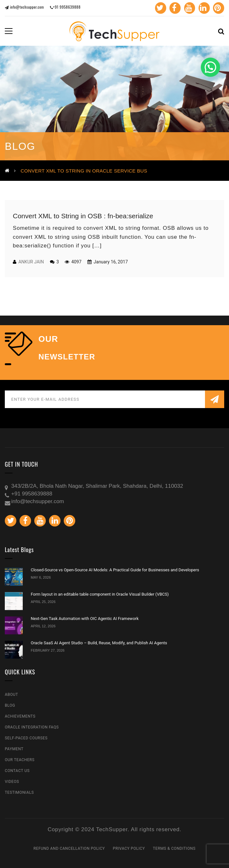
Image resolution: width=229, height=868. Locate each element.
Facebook (173, 8)
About (12, 695)
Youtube (188, 8)
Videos (12, 782)
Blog (10, 705)
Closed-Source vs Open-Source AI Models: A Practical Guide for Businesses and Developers (115, 570)
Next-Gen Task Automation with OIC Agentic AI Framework (85, 619)
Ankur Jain (31, 262)
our (48, 339)
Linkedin (203, 8)
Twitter (158, 8)
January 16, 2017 (110, 262)
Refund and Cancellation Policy (69, 848)
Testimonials (19, 792)
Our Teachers (20, 760)
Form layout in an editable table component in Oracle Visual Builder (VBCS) (100, 594)
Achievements (20, 716)
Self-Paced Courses (26, 738)
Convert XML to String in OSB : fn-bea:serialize (83, 216)
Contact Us (17, 771)
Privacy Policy (129, 848)
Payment (14, 749)
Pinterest (217, 8)
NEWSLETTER (67, 357)
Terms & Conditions (174, 848)
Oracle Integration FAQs (32, 727)
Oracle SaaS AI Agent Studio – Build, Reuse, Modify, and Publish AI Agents (99, 643)
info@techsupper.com (24, 7)
